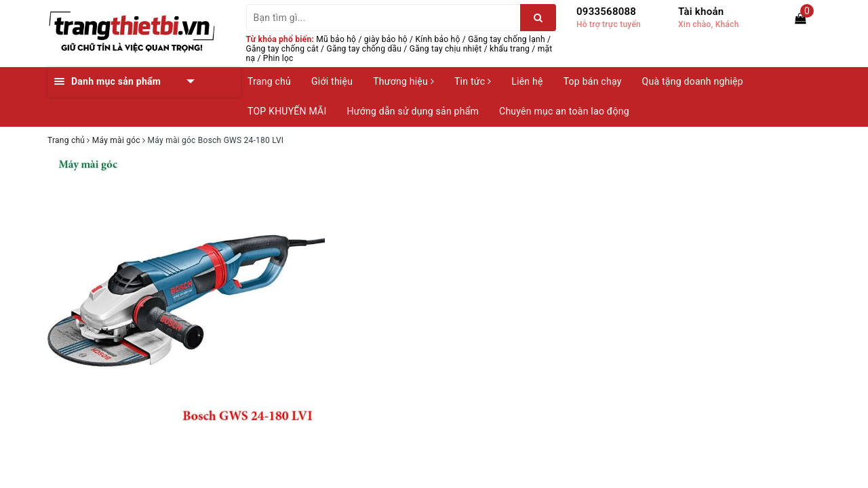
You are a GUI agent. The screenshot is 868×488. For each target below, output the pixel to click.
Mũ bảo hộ (336, 39)
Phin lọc (278, 58)
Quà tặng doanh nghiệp (693, 81)
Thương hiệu (403, 81)
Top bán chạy (593, 81)
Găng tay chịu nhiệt (446, 49)
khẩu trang (510, 49)
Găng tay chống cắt (282, 49)
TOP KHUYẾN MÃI (287, 111)
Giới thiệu (332, 81)
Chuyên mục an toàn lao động (564, 111)
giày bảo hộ (386, 39)
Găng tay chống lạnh (507, 39)
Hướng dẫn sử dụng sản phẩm (413, 111)
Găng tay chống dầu (364, 49)
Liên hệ (527, 81)
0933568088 (606, 12)
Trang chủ (269, 81)
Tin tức (473, 81)
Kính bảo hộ (438, 39)
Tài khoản (701, 12)
